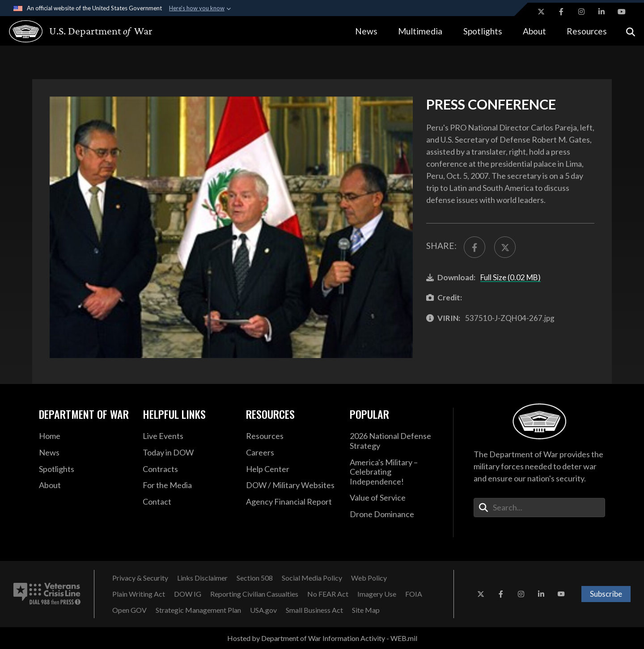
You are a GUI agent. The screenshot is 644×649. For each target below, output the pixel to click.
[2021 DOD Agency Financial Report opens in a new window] (291, 502)
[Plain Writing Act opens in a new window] (139, 594)
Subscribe (606, 594)
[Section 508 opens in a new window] (255, 578)
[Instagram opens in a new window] (581, 12)
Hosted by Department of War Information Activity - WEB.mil (322, 638)
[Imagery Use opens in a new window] (377, 594)
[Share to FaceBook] (475, 247)
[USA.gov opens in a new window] (263, 610)
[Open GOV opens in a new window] (129, 610)
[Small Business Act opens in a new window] (314, 610)
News (366, 31)
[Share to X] (505, 247)
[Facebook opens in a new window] (561, 12)
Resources (587, 31)
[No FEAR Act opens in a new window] (328, 594)
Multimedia (420, 31)
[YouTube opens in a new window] (622, 12)
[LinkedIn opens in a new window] (602, 12)
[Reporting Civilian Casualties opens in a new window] (254, 594)
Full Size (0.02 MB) (511, 277)
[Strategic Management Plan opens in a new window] (198, 610)
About (534, 31)
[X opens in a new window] (541, 12)
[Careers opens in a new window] (291, 453)
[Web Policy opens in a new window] (369, 578)
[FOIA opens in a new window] (414, 594)
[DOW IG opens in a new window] (188, 594)
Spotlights (483, 31)
